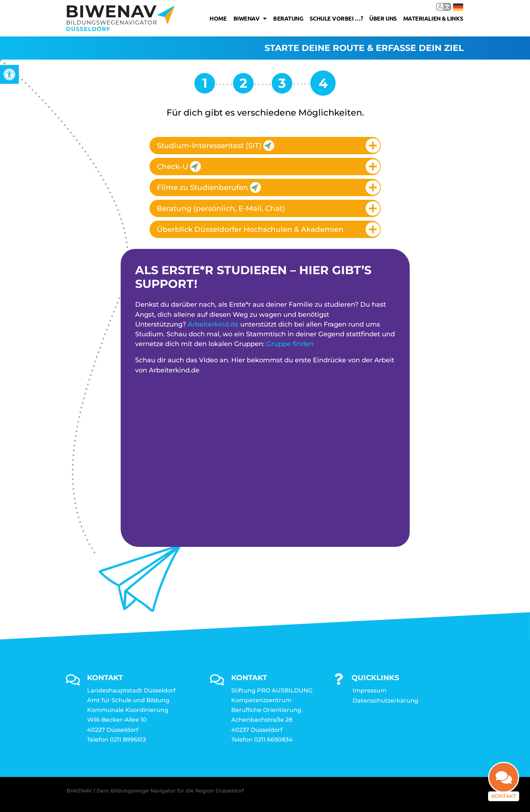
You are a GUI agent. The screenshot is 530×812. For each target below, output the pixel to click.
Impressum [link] (370, 690)
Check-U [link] (179, 167)
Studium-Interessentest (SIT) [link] (216, 146)
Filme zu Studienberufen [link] (209, 187)
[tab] (265, 146)
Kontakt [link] (504, 799)
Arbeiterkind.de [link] (213, 324)
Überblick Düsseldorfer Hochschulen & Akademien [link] (250, 229)
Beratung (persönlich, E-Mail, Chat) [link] (221, 208)
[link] (9, 74)
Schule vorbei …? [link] (336, 18)
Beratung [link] (288, 18)
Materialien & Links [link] (433, 18)
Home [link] (218, 18)
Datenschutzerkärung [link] (385, 701)
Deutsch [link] (458, 7)
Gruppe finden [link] (290, 344)
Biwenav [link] (250, 18)
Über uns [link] (383, 18)
